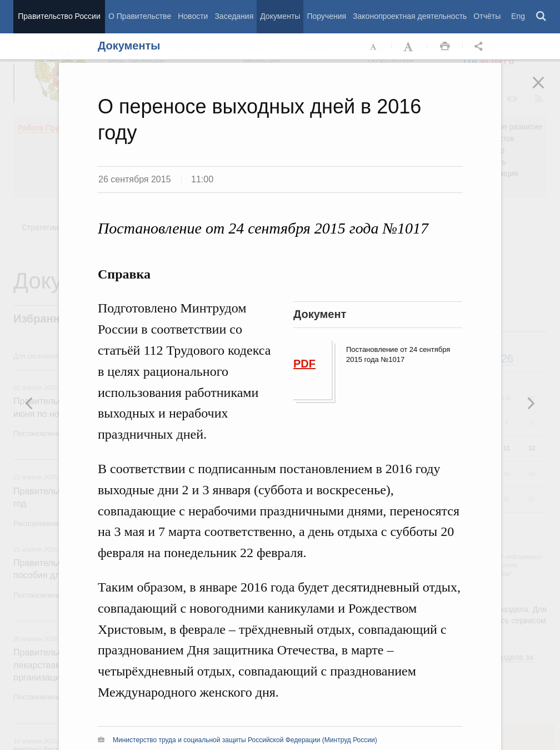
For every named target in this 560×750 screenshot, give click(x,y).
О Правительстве (140, 16)
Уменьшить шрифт (374, 47)
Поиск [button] (542, 17)
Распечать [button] (445, 47)
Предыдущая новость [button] (531, 403)
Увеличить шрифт (409, 47)
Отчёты (487, 16)
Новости (193, 16)
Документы (280, 16)
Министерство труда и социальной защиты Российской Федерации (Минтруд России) (245, 740)
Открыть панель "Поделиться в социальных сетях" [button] (481, 47)
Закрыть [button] (546, 90)
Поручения (326, 16)
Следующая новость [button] (29, 403)
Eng (518, 16)
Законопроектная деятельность (410, 16)
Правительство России (59, 16)
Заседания (234, 16)
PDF (304, 364)
